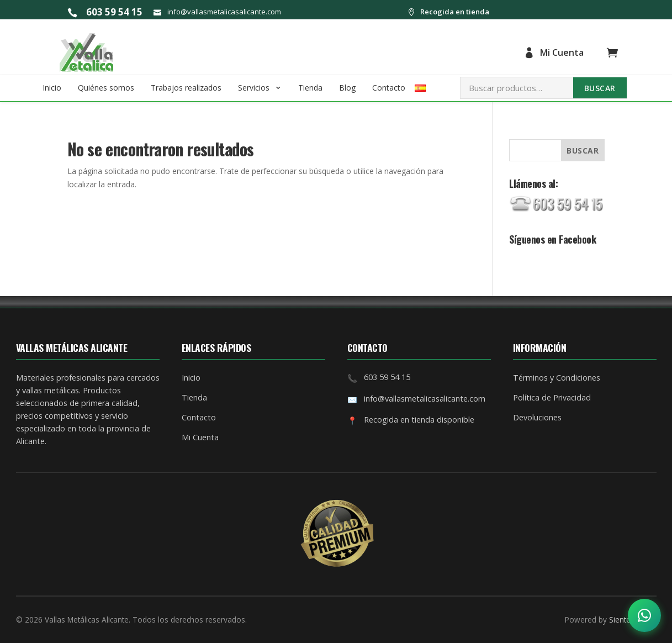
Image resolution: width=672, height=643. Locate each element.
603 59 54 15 (105, 12)
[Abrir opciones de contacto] (644, 615)
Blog (347, 88)
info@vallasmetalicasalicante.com (217, 12)
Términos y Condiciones (557, 378)
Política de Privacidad (552, 397)
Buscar (600, 88)
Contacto (389, 88)
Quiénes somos (106, 88)
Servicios (254, 88)
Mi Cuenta (554, 52)
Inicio (52, 88)
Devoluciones (537, 417)
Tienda (310, 88)
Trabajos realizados (186, 88)
